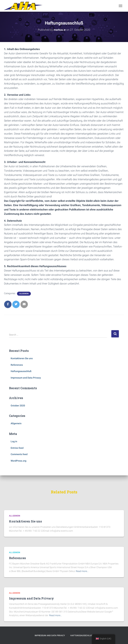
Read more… (82, 571)
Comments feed (19, 454)
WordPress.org (18, 461)
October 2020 (18, 406)
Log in (14, 441)
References (17, 365)
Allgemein (24, 294)
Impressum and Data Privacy (26, 378)
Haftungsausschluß (21, 371)
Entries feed (17, 448)
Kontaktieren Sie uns (22, 358)
